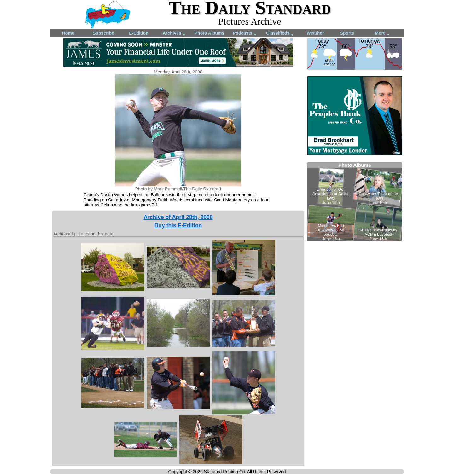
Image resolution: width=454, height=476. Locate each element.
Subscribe (103, 33)
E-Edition (139, 33)
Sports (347, 33)
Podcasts (245, 34)
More (382, 34)
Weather (315, 33)
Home (68, 33)
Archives (174, 34)
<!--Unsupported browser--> (355, 202)
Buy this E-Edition (178, 225)
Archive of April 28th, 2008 (178, 217)
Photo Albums (209, 33)
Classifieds (280, 34)
